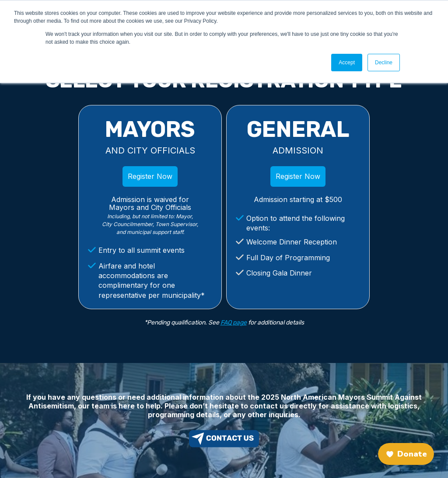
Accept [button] (347, 63)
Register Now (150, 176)
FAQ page (234, 323)
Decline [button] (384, 63)
